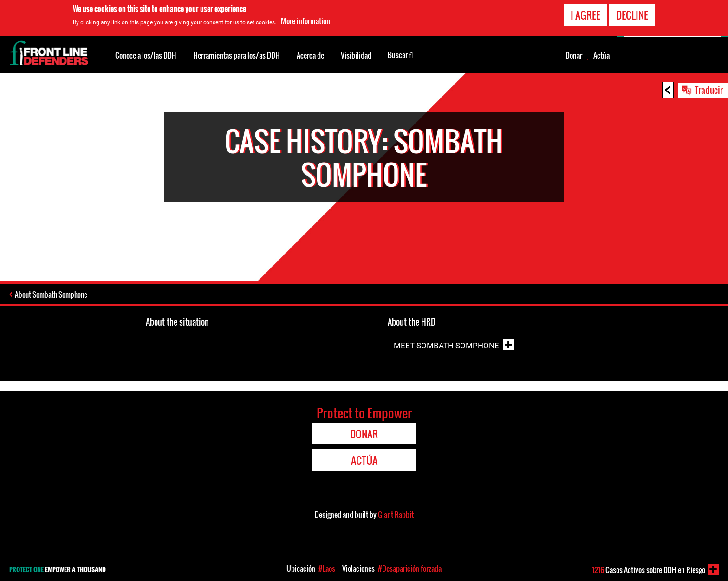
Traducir (709, 90)
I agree (585, 14)
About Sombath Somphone (51, 294)
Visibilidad (356, 55)
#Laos (327, 568)
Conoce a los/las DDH (146, 55)
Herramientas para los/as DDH (237, 55)
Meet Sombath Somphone (446, 346)
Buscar (400, 54)
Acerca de (310, 55)
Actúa (601, 55)
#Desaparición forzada (410, 568)
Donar (574, 55)
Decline (632, 14)
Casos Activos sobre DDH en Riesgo (649, 570)
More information (305, 20)
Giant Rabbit (396, 515)
